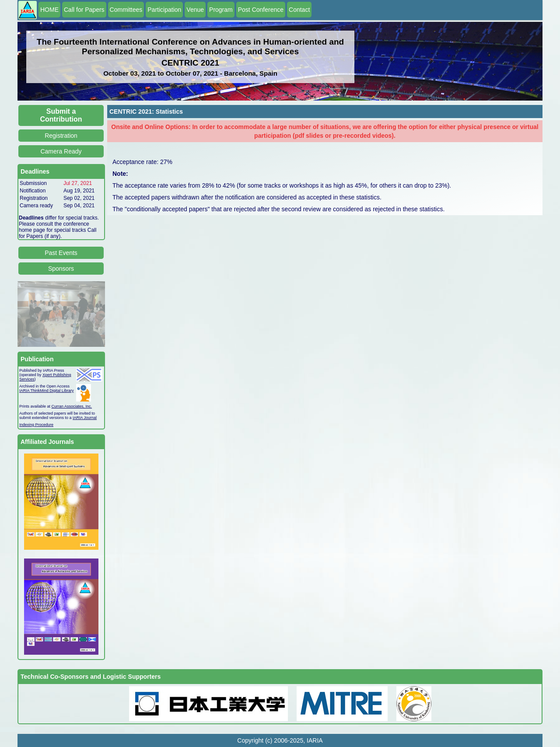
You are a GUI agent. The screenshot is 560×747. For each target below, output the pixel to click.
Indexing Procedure (36, 425)
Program (221, 10)
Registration (61, 136)
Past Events (61, 253)
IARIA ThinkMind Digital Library (46, 391)
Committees (126, 10)
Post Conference (261, 10)
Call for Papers (84, 10)
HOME (49, 10)
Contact (299, 10)
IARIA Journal (85, 418)
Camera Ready (61, 151)
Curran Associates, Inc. (72, 406)
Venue (195, 10)
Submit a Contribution (61, 115)
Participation (164, 10)
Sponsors (61, 269)
